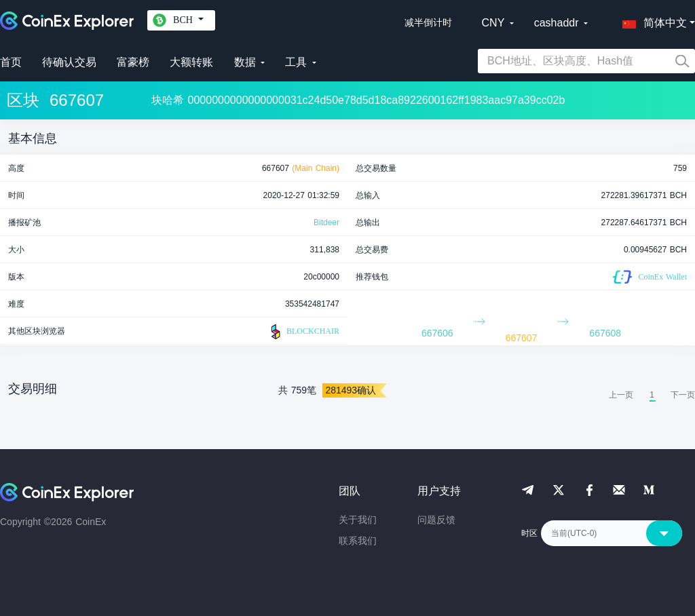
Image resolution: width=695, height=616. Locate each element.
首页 (11, 62)
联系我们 (358, 541)
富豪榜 (133, 62)
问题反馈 (436, 520)
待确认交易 (69, 62)
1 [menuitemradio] (652, 395)
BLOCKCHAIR (303, 332)
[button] (652, 20)
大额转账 (191, 62)
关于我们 (358, 520)
